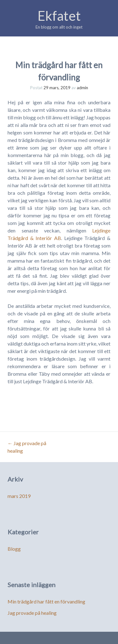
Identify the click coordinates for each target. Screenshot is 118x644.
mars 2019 (19, 496)
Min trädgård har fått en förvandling (46, 601)
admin (82, 88)
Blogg (14, 549)
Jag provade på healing (32, 613)
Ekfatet (59, 16)
